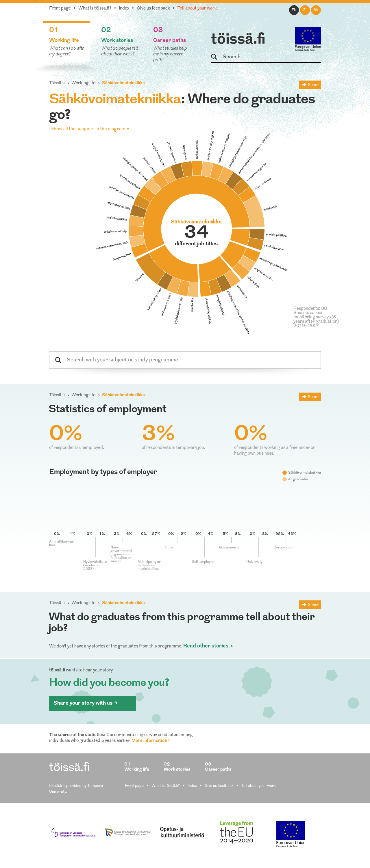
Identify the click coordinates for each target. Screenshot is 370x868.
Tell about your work (197, 9)
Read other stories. (207, 646)
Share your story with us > (86, 703)
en (294, 10)
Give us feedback (153, 9)
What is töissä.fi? (95, 9)
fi (305, 10)
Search (217, 57)
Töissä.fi (57, 83)
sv (316, 10)
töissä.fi (238, 40)
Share (313, 85)
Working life (83, 83)
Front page (60, 9)
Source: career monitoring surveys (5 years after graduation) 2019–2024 (316, 320)
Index (124, 9)
